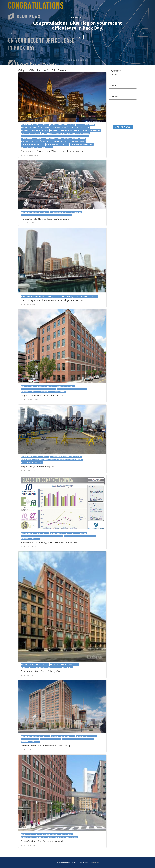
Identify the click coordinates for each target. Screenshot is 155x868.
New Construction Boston (78, 133)
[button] (12, 32)
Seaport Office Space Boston (54, 142)
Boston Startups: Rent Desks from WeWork (42, 841)
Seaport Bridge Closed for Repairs (37, 466)
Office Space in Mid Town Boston (72, 389)
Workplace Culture (44, 147)
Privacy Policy (94, 863)
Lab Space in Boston (30, 739)
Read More (78, 37)
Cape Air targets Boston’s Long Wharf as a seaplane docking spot (53, 151)
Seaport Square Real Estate (60, 215)
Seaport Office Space (30, 142)
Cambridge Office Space (86, 736)
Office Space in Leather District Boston (71, 136)
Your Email (123, 89)
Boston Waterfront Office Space (64, 665)
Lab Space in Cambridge (51, 739)
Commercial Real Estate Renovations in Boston (42, 536)
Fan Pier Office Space (30, 133)
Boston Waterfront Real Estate (53, 128)
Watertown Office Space (32, 462)
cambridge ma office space (63, 736)
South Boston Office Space (33, 144)
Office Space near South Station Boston (39, 139)
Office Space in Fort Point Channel (37, 136)
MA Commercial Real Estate (53, 133)
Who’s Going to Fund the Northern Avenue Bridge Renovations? (52, 300)
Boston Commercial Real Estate (35, 125)
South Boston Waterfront (82, 144)
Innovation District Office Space (36, 834)
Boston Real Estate (30, 128)
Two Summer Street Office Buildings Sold (41, 671)
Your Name (123, 78)
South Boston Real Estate (57, 144)
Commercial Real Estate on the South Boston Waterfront (75, 130)
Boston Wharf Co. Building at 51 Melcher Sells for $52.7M (49, 543)
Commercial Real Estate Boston (35, 130)
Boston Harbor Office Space (62, 125)
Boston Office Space (85, 125)
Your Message (123, 109)
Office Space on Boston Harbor (72, 139)
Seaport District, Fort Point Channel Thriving (42, 396)
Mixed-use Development (62, 834)
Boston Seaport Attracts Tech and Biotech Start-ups (46, 746)
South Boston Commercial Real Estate (38, 460)
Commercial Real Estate (79, 128)
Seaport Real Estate (76, 142)
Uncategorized (28, 147)
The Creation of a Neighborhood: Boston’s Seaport (45, 219)
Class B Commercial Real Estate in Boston (68, 533)
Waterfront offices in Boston (69, 460)
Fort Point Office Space (32, 386)
